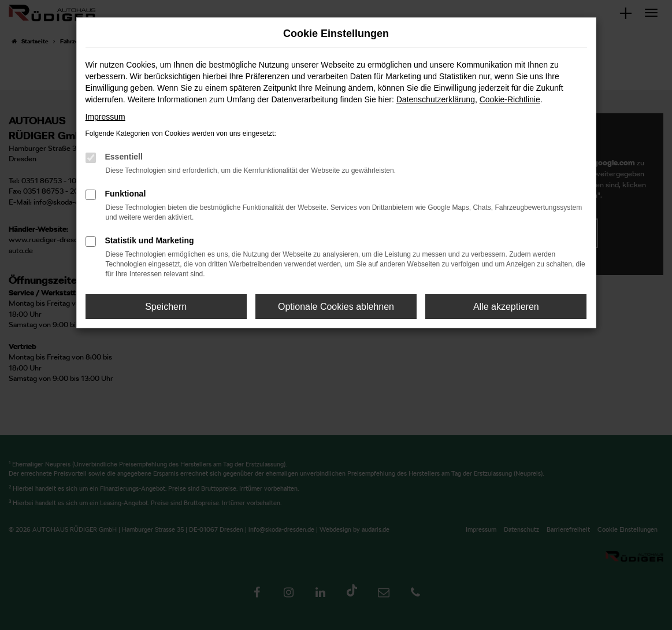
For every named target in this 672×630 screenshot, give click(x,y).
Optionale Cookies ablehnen (336, 307)
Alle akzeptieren (506, 307)
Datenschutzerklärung (436, 99)
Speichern (166, 307)
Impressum (105, 117)
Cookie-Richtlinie (510, 99)
